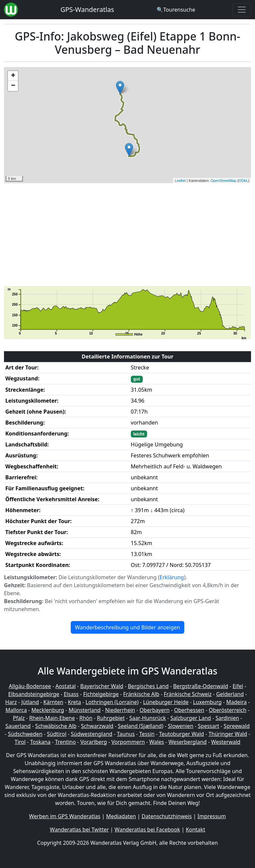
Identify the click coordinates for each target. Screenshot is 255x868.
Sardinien (227, 718)
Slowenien (180, 726)
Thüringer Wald (228, 734)
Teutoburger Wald (181, 734)
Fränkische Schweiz (188, 694)
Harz (11, 702)
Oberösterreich (228, 710)
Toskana (41, 742)
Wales (157, 742)
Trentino (66, 742)
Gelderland (230, 694)
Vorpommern (128, 742)
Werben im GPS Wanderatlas (65, 816)
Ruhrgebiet (111, 718)
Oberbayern (154, 710)
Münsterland (85, 710)
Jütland (30, 702)
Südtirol (57, 734)
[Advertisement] (127, 235)
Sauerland (18, 726)
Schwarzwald (97, 726)
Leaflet (180, 181)
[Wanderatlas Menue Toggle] (242, 10)
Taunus (126, 734)
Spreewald (237, 726)
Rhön (86, 718)
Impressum (212, 816)
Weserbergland (187, 742)
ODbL (244, 181)
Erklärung (172, 577)
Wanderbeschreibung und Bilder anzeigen (127, 627)
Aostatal (66, 686)
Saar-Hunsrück (148, 718)
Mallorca (16, 710)
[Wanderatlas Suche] (176, 10)
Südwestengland (91, 734)
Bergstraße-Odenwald (200, 686)
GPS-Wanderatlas (87, 9)
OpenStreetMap (223, 181)
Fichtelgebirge (101, 694)
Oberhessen (189, 710)
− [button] (13, 86)
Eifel (238, 686)
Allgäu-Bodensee (30, 686)
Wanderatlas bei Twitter (79, 829)
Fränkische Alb (141, 694)
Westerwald (226, 742)
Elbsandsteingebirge (34, 694)
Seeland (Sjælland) (141, 726)
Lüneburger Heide (166, 702)
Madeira (236, 702)
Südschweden (25, 734)
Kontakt (195, 829)
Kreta (74, 702)
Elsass (71, 694)
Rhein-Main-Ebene (52, 718)
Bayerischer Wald (102, 686)
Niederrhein (120, 710)
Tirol (20, 742)
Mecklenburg (48, 710)
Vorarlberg (94, 742)
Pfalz (19, 718)
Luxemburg (207, 702)
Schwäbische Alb (56, 726)
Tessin (147, 734)
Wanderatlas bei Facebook (147, 829)
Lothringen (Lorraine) (112, 702)
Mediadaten (121, 816)
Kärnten (53, 702)
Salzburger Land (191, 718)
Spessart (209, 726)
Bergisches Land (148, 686)
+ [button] (13, 76)
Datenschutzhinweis (167, 816)
